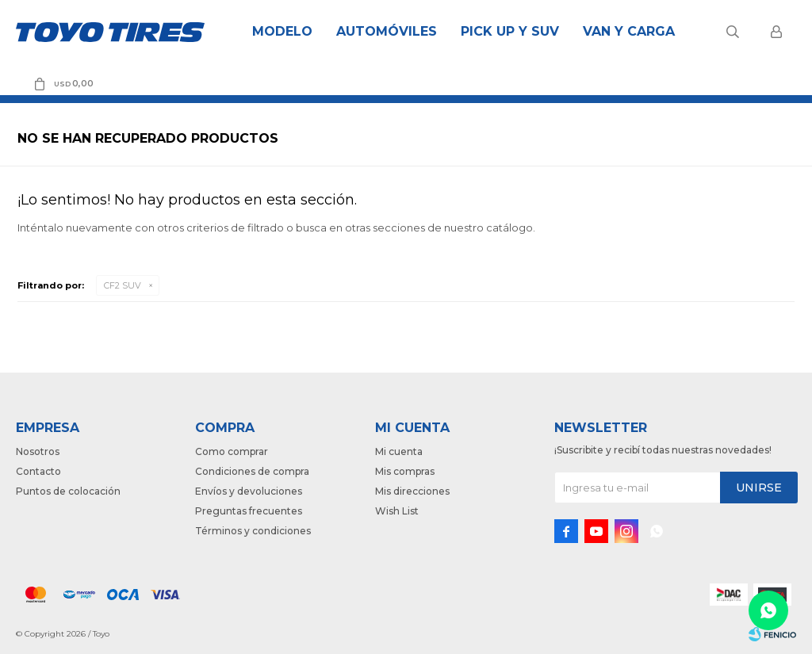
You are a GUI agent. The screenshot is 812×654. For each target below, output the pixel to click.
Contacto (38, 471)
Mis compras (405, 471)
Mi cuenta (399, 451)
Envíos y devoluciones (249, 491)
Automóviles (387, 31)
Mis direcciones (412, 491)
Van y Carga (629, 31)
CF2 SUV (123, 285)
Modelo (282, 31)
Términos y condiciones (253, 531)
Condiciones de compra (252, 471)
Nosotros (38, 451)
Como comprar (232, 451)
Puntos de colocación (68, 491)
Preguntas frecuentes (249, 511)
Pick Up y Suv (510, 31)
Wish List (397, 511)
